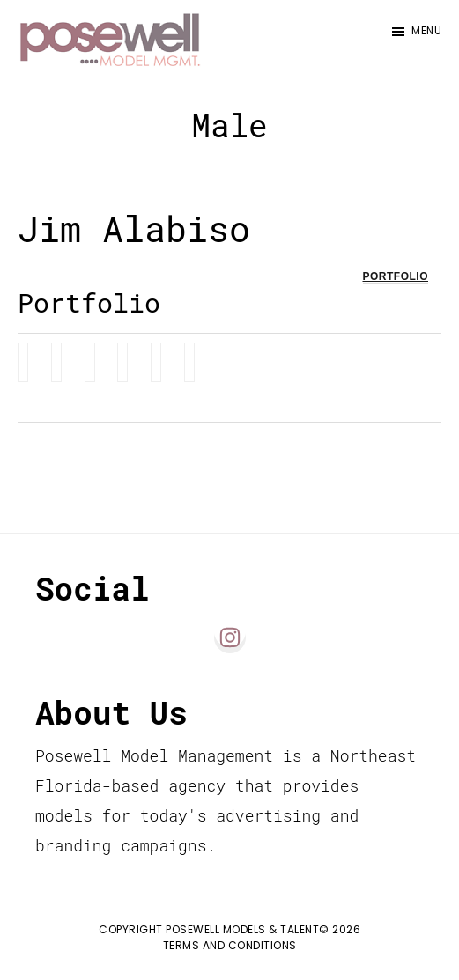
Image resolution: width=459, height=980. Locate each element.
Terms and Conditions (230, 945)
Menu (426, 30)
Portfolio (396, 276)
